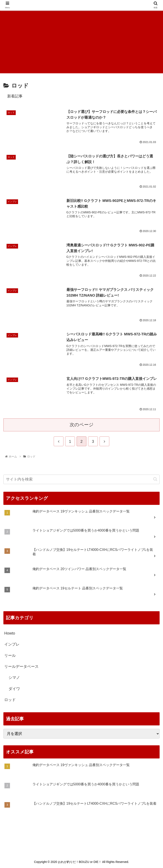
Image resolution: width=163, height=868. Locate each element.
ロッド (10, 700)
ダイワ (14, 689)
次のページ (82, 425)
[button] (155, 479)
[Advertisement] (81, 42)
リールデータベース (21, 667)
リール (10, 656)
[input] (81, 479)
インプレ (12, 644)
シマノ (14, 678)
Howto (10, 633)
